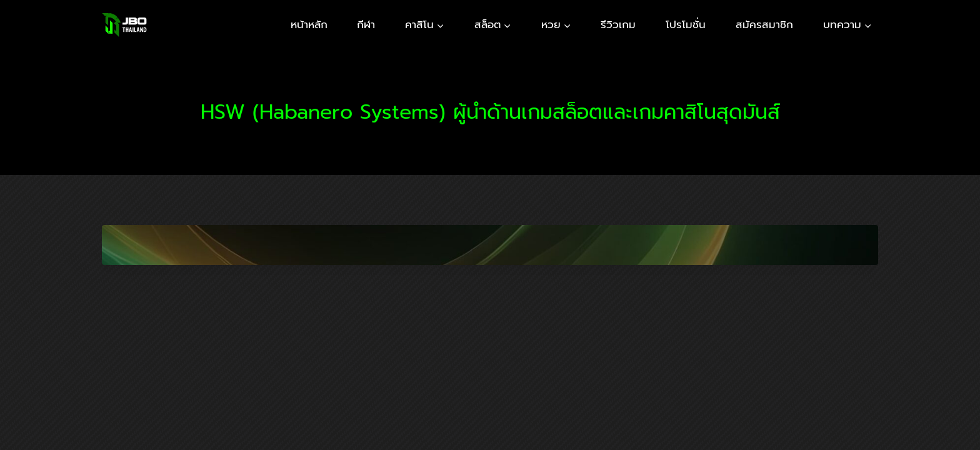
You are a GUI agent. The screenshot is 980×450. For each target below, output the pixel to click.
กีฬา (366, 24)
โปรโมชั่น (686, 24)
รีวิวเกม (618, 24)
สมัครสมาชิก (764, 24)
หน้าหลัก (309, 24)
